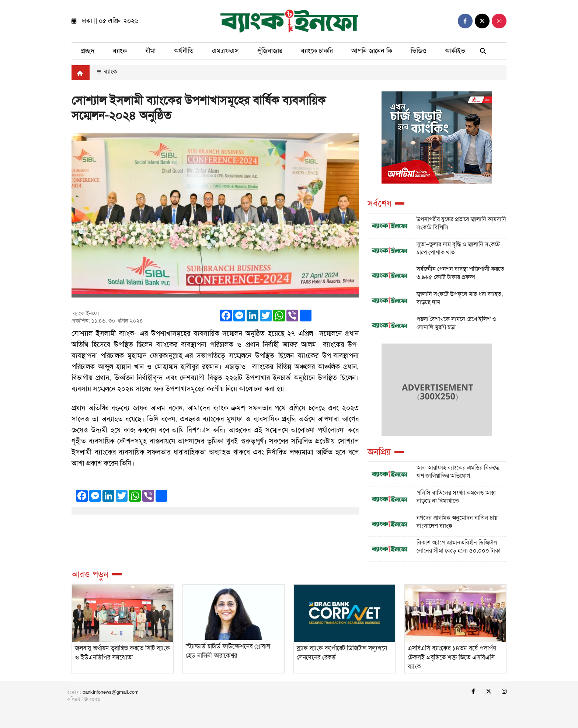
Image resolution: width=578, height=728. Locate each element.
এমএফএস (225, 51)
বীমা (150, 51)
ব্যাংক (120, 51)
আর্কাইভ (455, 51)
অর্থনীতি (184, 51)
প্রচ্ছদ (88, 51)
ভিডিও (419, 51)
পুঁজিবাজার (270, 51)
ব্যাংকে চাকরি (317, 51)
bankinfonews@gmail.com (111, 692)
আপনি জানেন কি (372, 51)
